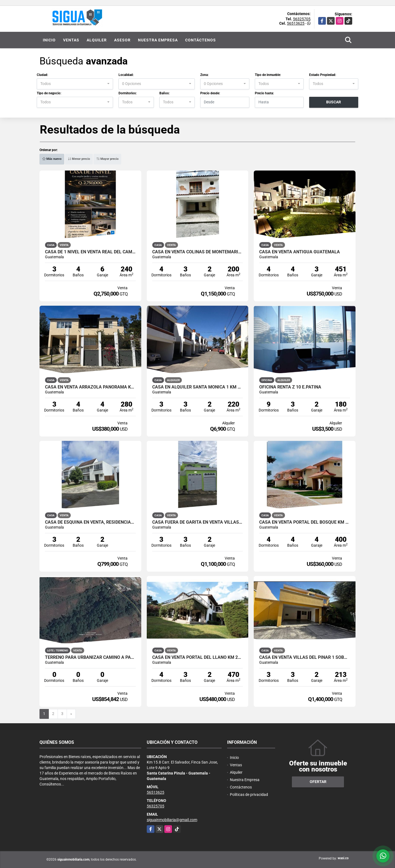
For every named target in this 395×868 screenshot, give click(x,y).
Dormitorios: (128, 93)
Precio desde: (210, 93)
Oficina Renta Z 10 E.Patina (290, 387)
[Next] (71, 714)
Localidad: (126, 75)
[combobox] (75, 84)
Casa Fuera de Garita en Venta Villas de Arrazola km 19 (198, 522)
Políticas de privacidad (249, 795)
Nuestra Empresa (158, 40)
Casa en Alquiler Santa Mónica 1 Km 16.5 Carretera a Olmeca (198, 387)
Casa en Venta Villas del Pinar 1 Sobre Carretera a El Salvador (305, 657)
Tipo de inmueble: (268, 75)
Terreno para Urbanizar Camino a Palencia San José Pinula (90, 657)
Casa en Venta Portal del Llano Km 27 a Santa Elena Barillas (198, 657)
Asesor (122, 40)
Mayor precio (107, 159)
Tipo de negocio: (49, 93)
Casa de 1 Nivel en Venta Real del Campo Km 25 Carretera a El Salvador (90, 252)
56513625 (296, 23)
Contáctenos (201, 40)
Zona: (204, 75)
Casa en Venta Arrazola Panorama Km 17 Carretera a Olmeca (90, 387)
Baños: (164, 93)
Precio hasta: (264, 93)
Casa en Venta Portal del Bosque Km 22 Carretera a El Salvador (305, 522)
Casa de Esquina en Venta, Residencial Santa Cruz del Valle (90, 522)
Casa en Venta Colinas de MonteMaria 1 (198, 252)
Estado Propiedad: (323, 75)
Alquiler (97, 40)
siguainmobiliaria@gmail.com (172, 820)
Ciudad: (42, 75)
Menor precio (79, 159)
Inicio (49, 40)
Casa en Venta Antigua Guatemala (300, 252)
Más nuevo (52, 159)
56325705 (302, 19)
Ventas (71, 40)
